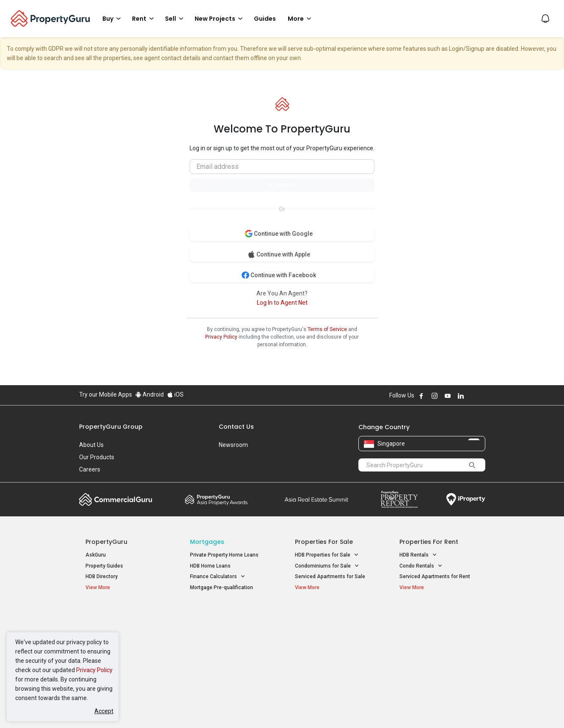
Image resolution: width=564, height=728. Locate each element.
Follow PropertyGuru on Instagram (435, 396)
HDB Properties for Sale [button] (327, 555)
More (301, 19)
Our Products (97, 457)
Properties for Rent (429, 542)
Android (150, 394)
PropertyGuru (106, 542)
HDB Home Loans (210, 566)
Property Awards (216, 499)
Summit (316, 499)
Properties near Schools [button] (328, 648)
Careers (90, 469)
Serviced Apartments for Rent (435, 576)
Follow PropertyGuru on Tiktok (482, 396)
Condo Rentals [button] (421, 566)
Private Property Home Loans (224, 555)
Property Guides (104, 566)
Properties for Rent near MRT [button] (228, 648)
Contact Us (236, 427)
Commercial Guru (116, 499)
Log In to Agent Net (282, 303)
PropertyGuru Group (111, 427)
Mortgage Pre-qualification (221, 587)
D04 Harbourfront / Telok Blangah (438, 628)
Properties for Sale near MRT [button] (228, 637)
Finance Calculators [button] (218, 577)
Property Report (399, 499)
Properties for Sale (324, 542)
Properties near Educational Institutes (329, 619)
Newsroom (233, 445)
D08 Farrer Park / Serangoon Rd (436, 659)
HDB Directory (102, 576)
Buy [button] (113, 19)
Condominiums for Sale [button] (327, 566)
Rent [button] (144, 19)
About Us (91, 445)
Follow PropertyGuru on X (472, 396)
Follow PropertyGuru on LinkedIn (461, 396)
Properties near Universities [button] (332, 637)
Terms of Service (327, 329)
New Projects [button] (220, 19)
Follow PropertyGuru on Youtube (448, 396)
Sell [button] (176, 19)
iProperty (466, 499)
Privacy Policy (94, 670)
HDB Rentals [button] (418, 555)
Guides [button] (265, 19)
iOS (175, 394)
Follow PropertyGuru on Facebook (421, 396)
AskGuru (96, 555)
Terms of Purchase (275, 709)
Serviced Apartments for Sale (330, 576)
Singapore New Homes (120, 615)
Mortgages (207, 542)
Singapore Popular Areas (438, 615)
